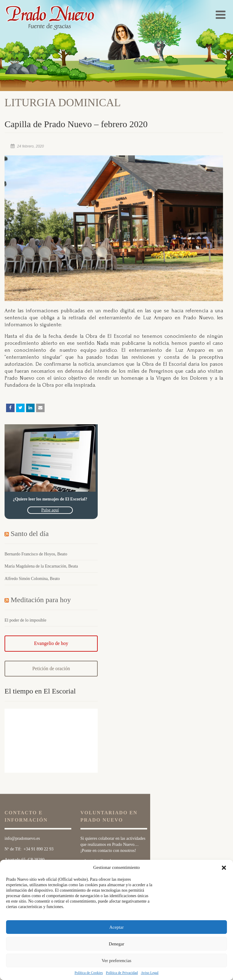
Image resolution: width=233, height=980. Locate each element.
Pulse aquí (50, 510)
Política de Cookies (89, 973)
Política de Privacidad (122, 973)
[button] (224, 868)
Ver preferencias (116, 961)
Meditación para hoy (41, 600)
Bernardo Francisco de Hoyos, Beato (36, 554)
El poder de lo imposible (25, 620)
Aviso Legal (150, 973)
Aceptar (116, 927)
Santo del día (30, 534)
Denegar (117, 944)
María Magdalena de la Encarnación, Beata (41, 566)
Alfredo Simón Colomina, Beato (32, 579)
